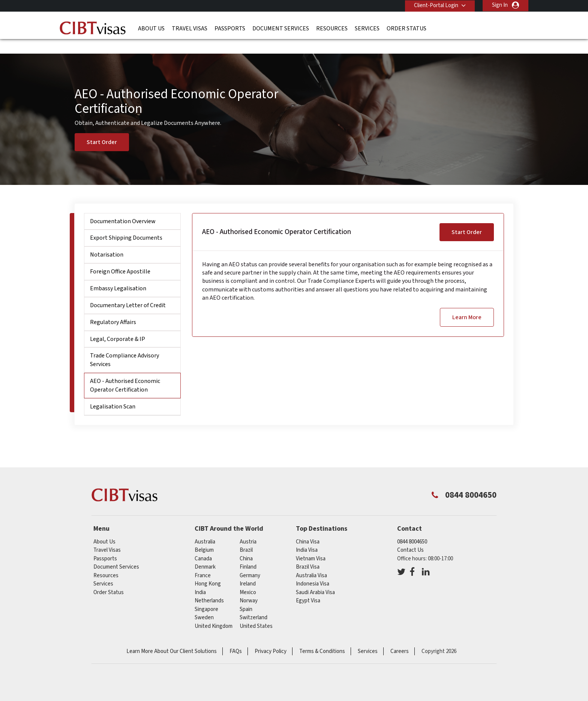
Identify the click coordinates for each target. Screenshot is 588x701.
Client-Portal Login (436, 5)
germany (250, 562)
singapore (206, 596)
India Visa (307, 537)
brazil (246, 537)
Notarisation (107, 241)
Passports (230, 28)
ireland (248, 570)
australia (205, 528)
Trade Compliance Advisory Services (124, 346)
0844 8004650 (412, 528)
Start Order (102, 129)
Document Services (281, 28)
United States (256, 613)
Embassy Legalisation (118, 275)
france (203, 562)
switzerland (253, 604)
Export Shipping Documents (126, 224)
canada (203, 545)
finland (248, 553)
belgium (204, 537)
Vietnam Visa (311, 545)
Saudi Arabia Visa (315, 579)
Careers (400, 638)
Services (367, 28)
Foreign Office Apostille (120, 258)
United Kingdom (214, 613)
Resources (332, 28)
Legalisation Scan (113, 393)
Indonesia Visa (313, 570)
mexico (248, 579)
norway (249, 587)
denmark (205, 553)
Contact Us (410, 537)
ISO (294, 675)
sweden (204, 604)
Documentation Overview (123, 208)
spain (246, 596)
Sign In (500, 5)
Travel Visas (190, 28)
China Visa (308, 528)
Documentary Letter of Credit (128, 292)
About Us (151, 28)
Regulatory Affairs (113, 309)
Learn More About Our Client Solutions (172, 638)
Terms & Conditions (322, 638)
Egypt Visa (308, 587)
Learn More (467, 303)
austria (248, 528)
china (246, 545)
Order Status (406, 28)
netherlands (209, 587)
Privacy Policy (271, 638)
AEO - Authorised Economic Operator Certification (125, 372)
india (200, 579)
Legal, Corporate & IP (118, 325)
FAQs (236, 638)
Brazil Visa (308, 553)
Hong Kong (208, 570)
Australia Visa (311, 562)
